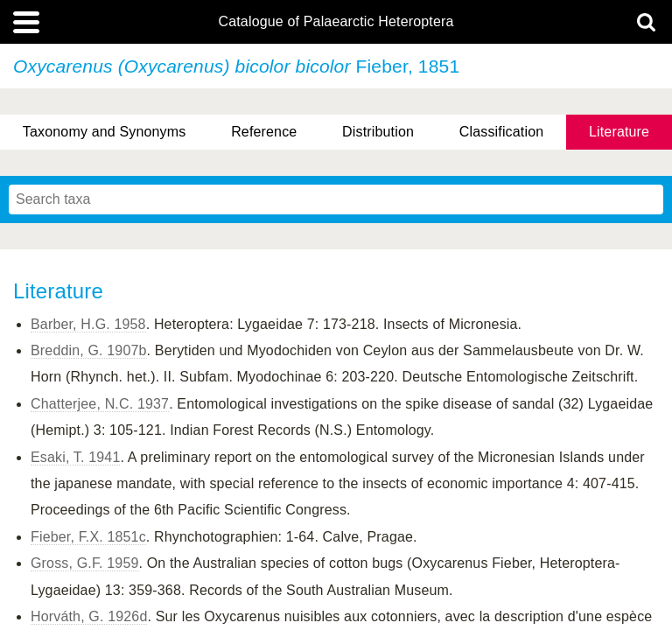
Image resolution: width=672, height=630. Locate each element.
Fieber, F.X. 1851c (88, 537)
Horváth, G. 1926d (89, 616)
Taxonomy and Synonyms (105, 132)
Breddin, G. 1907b (89, 350)
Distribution (378, 132)
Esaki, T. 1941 (75, 457)
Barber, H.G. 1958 (88, 324)
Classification (502, 132)
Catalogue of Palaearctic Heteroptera (336, 22)
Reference (264, 132)
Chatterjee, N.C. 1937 (100, 404)
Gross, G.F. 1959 (85, 563)
